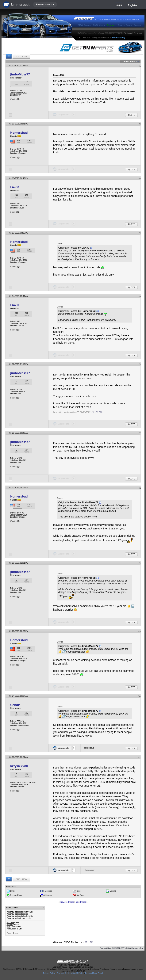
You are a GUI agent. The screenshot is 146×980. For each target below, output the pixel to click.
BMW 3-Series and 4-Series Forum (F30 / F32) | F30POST (100, 33)
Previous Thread (67, 902)
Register (133, 5)
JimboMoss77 (20, 74)
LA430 (15, 187)
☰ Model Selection (45, 5)
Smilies (10, 925)
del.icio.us (48, 895)
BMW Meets (99, 25)
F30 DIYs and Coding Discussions (93, 38)
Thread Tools (129, 62)
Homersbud (19, 133)
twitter (13, 891)
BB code (10, 923)
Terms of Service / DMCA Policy (70, 973)
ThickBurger (90, 870)
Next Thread (81, 902)
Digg (79, 891)
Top (142, 948)
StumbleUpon (16, 895)
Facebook (48, 891)
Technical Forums (133, 33)
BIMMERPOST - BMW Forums (125, 948)
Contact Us (105, 948)
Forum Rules (12, 933)
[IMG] (9, 927)
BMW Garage (84, 25)
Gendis (15, 705)
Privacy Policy (49, 973)
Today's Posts (125, 25)
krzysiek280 (19, 766)
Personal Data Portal (94, 973)
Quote (131, 115)
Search (137, 25)
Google (113, 891)
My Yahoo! (81, 895)
